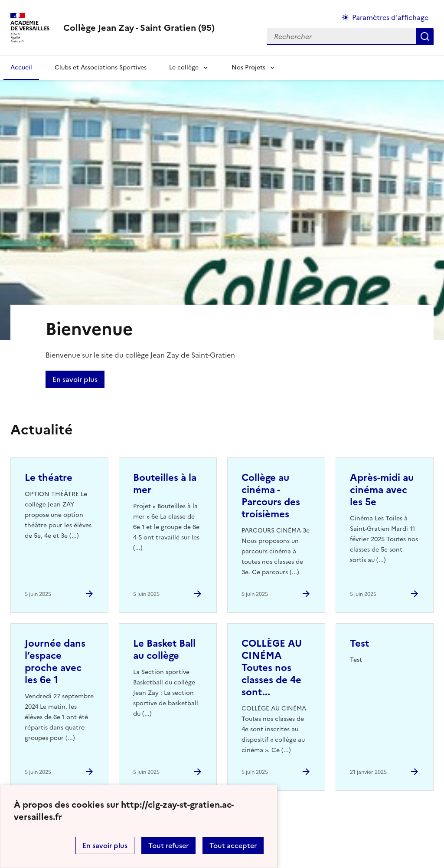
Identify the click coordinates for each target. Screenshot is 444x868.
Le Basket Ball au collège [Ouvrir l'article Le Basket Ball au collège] (164, 649)
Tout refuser (168, 845)
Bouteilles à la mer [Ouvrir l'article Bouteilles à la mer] (165, 484)
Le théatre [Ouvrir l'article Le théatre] (49, 478)
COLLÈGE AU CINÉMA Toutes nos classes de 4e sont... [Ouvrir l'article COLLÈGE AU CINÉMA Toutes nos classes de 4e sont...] (272, 668)
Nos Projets (248, 67)
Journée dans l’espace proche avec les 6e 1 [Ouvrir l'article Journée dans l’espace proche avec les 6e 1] (55, 662)
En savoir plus (105, 845)
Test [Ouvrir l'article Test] (359, 643)
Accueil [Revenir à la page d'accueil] (21, 67)
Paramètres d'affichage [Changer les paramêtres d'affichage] (390, 17)
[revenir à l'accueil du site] (139, 28)
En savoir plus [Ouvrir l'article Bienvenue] (75, 379)
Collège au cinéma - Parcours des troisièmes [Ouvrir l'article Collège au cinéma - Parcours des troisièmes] (271, 496)
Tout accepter (233, 845)
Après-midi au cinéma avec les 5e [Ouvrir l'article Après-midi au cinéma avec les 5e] (382, 490)
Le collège (184, 67)
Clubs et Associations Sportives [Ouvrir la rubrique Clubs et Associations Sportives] (101, 67)
